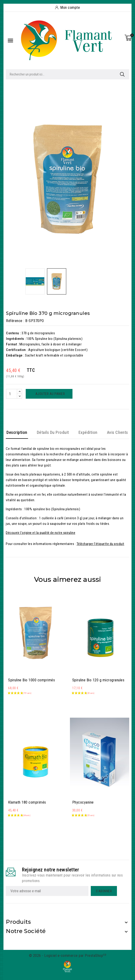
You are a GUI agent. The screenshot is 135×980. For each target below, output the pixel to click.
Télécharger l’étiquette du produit (100, 544)
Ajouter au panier (50, 394)
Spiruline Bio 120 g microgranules (98, 680)
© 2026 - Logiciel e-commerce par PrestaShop (68, 956)
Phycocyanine (83, 802)
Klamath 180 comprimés (27, 802)
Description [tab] (17, 432)
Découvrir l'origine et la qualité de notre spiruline (41, 533)
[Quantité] (12, 394)
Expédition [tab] (88, 432)
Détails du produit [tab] (53, 432)
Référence (14, 321)
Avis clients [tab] (118, 432)
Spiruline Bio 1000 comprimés (31, 680)
